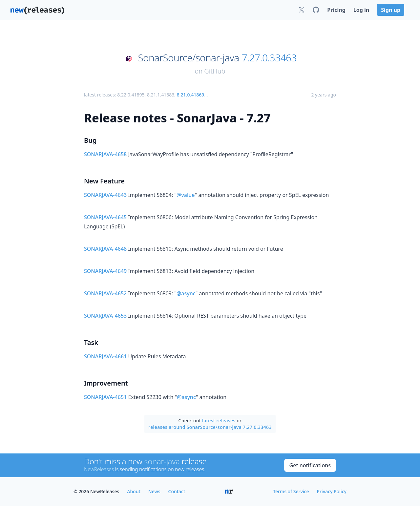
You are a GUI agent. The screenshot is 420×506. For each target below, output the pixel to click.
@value (186, 195)
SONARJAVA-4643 (105, 195)
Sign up (391, 10)
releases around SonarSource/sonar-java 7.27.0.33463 (210, 427)
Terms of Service (291, 491)
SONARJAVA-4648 (105, 249)
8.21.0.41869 (191, 95)
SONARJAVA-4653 (105, 316)
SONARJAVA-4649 (105, 271)
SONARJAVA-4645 (105, 217)
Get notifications (310, 465)
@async (186, 293)
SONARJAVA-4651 (105, 397)
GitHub (215, 71)
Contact (177, 491)
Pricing (336, 10)
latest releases (219, 421)
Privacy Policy (332, 491)
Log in (361, 10)
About (134, 491)
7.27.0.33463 (269, 58)
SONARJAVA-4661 (105, 356)
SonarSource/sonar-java (188, 58)
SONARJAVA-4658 (105, 154)
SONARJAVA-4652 (105, 293)
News (154, 491)
